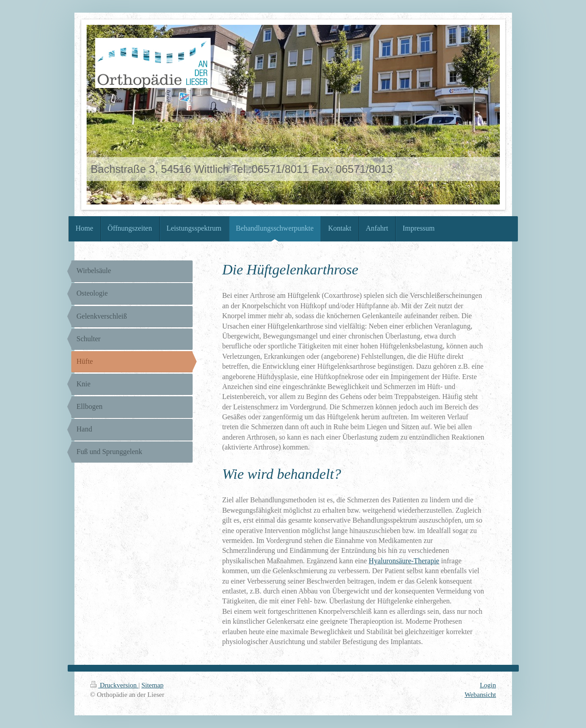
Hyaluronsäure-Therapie (404, 561)
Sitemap (152, 685)
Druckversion (114, 685)
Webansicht (480, 695)
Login (488, 685)
